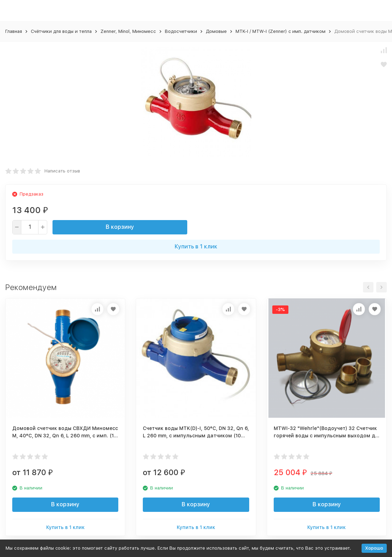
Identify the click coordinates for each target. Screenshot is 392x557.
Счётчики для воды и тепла (61, 31)
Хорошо (374, 548)
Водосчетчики (181, 31)
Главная (14, 31)
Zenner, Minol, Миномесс (128, 31)
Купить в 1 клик (196, 246)
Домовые (216, 31)
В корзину (120, 227)
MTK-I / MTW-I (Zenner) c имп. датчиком (281, 31)
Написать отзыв (62, 171)
